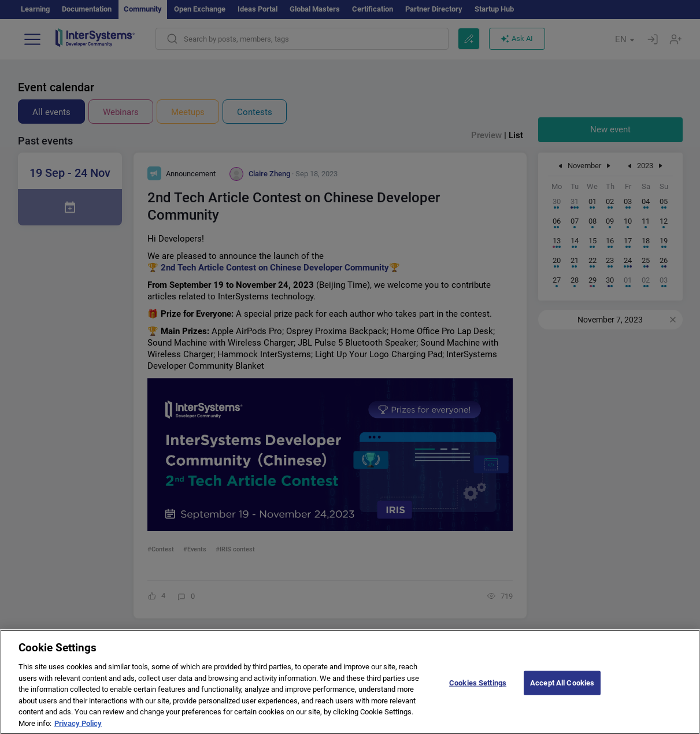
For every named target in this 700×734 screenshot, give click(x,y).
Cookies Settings (478, 690)
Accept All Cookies (562, 690)
